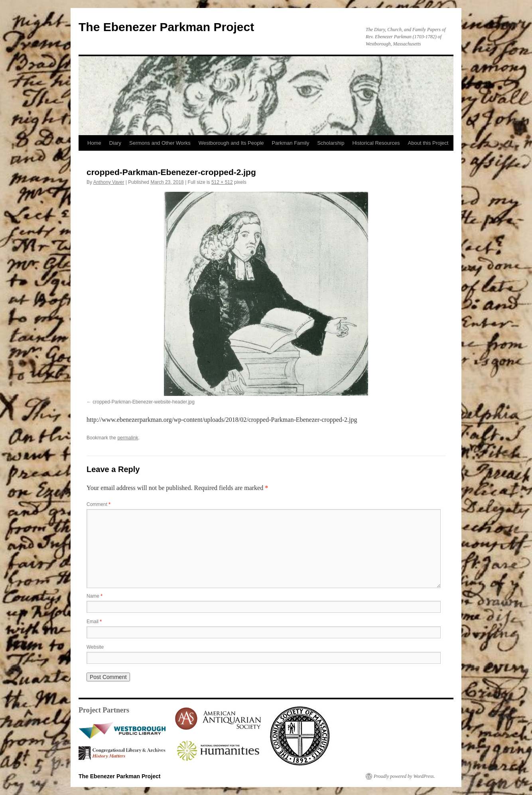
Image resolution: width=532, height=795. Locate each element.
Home (94, 143)
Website (95, 647)
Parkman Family (291, 143)
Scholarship (331, 143)
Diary (115, 143)
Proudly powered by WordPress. (404, 776)
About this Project (428, 143)
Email (94, 622)
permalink (128, 438)
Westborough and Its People (231, 143)
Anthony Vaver (109, 182)
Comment (99, 504)
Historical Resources (376, 143)
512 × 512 (222, 182)
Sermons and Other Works (160, 143)
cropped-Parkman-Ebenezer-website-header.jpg (143, 402)
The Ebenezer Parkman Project (166, 27)
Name (95, 596)
